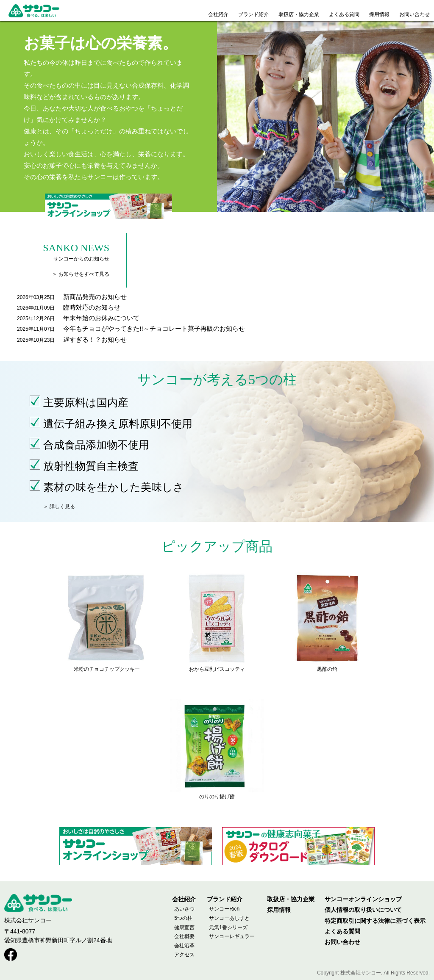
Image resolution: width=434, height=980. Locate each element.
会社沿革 (184, 946)
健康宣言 (184, 927)
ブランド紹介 (225, 899)
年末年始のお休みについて (101, 318)
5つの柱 (183, 918)
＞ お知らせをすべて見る (81, 274)
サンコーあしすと (229, 918)
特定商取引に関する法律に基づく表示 (375, 921)
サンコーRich (224, 909)
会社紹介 (184, 899)
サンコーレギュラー (232, 936)
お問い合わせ (342, 942)
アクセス (184, 955)
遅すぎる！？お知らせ (95, 339)
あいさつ (184, 909)
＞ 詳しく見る (59, 507)
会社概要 (184, 936)
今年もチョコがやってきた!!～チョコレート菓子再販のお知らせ (154, 328)
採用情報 (279, 910)
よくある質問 (342, 931)
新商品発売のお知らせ (95, 297)
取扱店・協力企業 (291, 899)
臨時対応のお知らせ (92, 307)
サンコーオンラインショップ (363, 899)
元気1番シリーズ (228, 927)
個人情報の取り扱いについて (363, 910)
